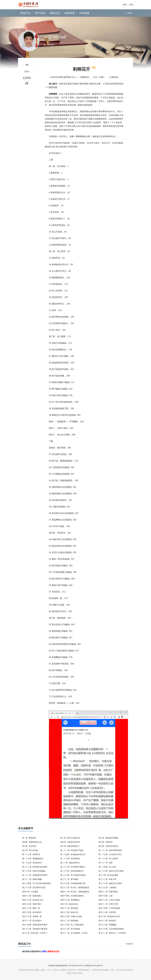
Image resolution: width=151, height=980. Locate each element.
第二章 (70, 838)
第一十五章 (110, 854)
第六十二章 (69, 921)
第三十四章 (37, 883)
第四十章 (30, 892)
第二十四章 (107, 867)
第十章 (30, 850)
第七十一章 (76, 933)
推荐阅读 (70, 13)
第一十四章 (73, 854)
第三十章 (108, 875)
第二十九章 (73, 875)
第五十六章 (69, 912)
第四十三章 (32, 896)
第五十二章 (31, 908)
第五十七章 (107, 912)
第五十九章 (71, 916)
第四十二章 (108, 892)
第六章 (106, 842)
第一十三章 (31, 854)
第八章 (70, 846)
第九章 (108, 846)
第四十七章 (70, 900)
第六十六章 (107, 925)
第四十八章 (109, 900)
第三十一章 (32, 879)
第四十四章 (72, 896)
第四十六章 (33, 900)
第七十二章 (113, 933)
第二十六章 (72, 871)
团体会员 (55, 13)
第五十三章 (69, 908)
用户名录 (40, 13)
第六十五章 (72, 925)
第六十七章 (35, 929)
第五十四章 (109, 908)
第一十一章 (72, 850)
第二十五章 (34, 871)
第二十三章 (73, 867)
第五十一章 (108, 904)
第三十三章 (107, 879)
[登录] (125, 5)
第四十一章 (75, 892)
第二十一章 (106, 863)
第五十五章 (32, 912)
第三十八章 (75, 888)
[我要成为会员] (53, 951)
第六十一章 (32, 921)
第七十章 (36, 933)
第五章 (70, 842)
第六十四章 (35, 925)
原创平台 (25, 13)
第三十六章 (110, 883)
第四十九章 (32, 904)
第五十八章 (32, 916)
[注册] (131, 5)
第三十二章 (69, 879)
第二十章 (70, 863)
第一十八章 (108, 859)
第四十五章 (106, 896)
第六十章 (109, 916)
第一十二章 (110, 850)
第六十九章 (111, 929)
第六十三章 (107, 921)
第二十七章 (111, 871)
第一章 (29, 838)
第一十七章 (70, 859)
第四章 (32, 842)
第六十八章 (70, 929)
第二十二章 (35, 867)
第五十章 (69, 904)
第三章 (108, 838)
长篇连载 (84, 13)
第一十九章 (32, 863)
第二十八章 (35, 875)
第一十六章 (33, 859)
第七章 (29, 846)
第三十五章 (73, 883)
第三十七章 (34, 888)
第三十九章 (107, 888)
